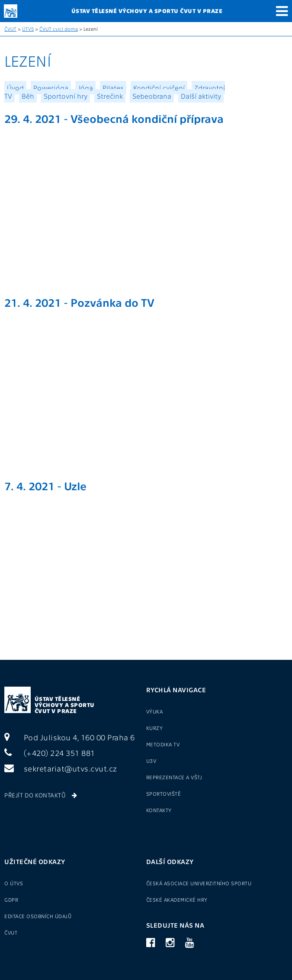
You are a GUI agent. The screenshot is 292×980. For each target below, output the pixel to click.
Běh (28, 96)
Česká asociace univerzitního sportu (199, 883)
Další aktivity (201, 96)
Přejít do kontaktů (41, 795)
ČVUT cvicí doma (59, 29)
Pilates (113, 88)
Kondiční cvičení (159, 88)
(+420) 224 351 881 (50, 753)
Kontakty (159, 810)
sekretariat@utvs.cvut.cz (61, 768)
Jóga (85, 88)
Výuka (155, 711)
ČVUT (10, 29)
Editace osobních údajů (38, 916)
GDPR (11, 900)
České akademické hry (177, 900)
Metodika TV (163, 744)
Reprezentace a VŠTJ (174, 777)
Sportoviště (164, 794)
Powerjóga (51, 88)
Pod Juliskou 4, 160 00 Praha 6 (70, 737)
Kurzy (155, 728)
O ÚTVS (14, 883)
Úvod (15, 88)
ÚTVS (28, 29)
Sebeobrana (152, 96)
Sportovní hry (66, 96)
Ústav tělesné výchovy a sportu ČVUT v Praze (65, 705)
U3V (151, 761)
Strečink (110, 96)
